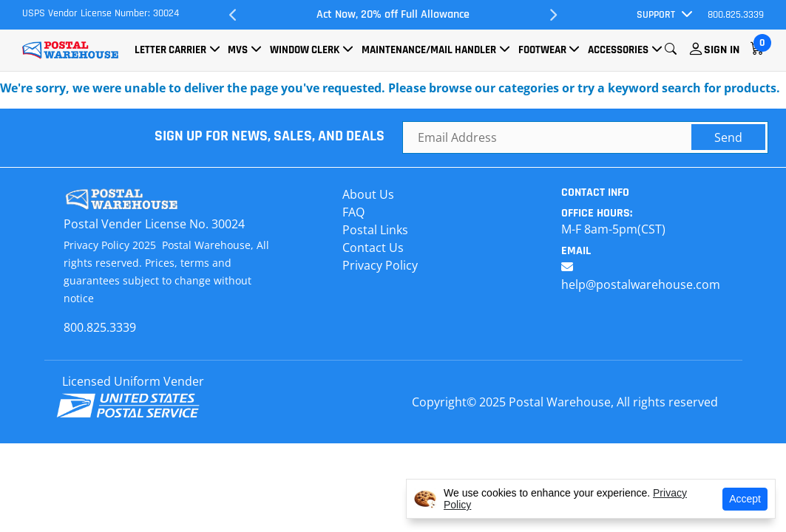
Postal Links (375, 230)
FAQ (353, 212)
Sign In (722, 50)
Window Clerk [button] (305, 50)
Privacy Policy (380, 265)
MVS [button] (238, 50)
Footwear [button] (542, 50)
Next (552, 15)
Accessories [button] (618, 50)
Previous (234, 15)
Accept (745, 499)
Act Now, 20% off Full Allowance (393, 14)
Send (728, 137)
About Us (368, 194)
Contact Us (373, 248)
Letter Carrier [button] (170, 50)
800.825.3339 (736, 15)
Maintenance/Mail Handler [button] (429, 50)
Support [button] (656, 15)
